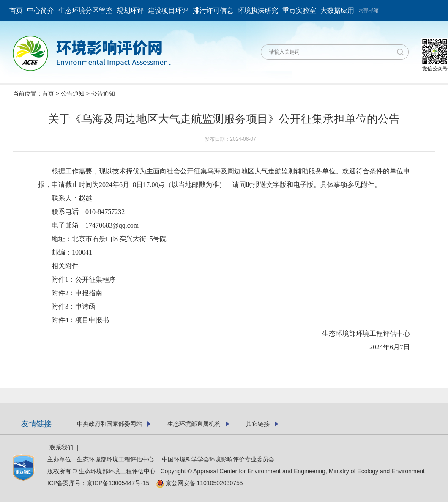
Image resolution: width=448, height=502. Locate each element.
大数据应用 (337, 10)
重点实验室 (299, 10)
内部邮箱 (369, 11)
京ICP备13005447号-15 (120, 483)
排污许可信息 (213, 10)
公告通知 (73, 93)
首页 (16, 10)
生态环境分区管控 (85, 10)
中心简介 (41, 10)
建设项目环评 (168, 10)
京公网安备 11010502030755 (199, 483)
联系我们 (61, 447)
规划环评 (130, 10)
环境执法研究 (258, 10)
